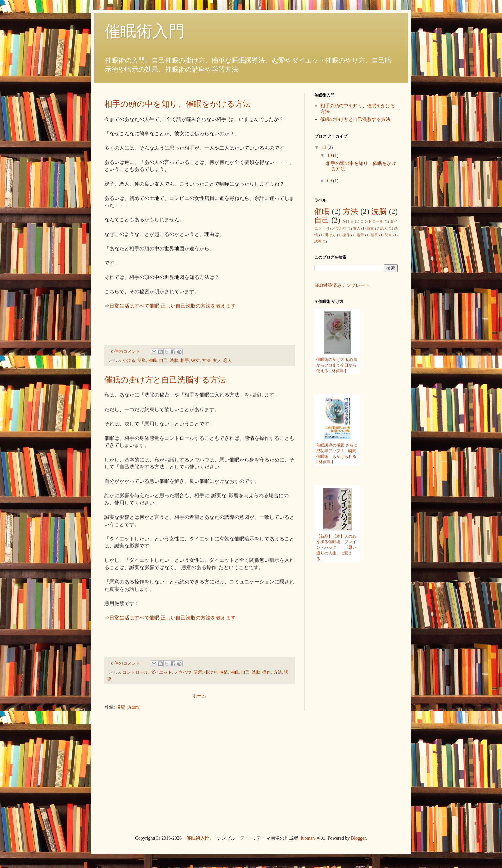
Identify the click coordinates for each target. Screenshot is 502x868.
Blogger (358, 838)
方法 (206, 361)
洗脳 (174, 361)
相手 (185, 361)
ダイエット (161, 672)
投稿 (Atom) (128, 707)
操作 (267, 672)
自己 (163, 361)
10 (330, 155)
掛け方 (211, 672)
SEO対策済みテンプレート (342, 285)
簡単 (142, 361)
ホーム (199, 696)
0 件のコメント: (127, 352)
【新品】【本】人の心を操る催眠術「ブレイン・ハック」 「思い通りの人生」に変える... (336, 548)
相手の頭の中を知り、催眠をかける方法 (178, 104)
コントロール (135, 672)
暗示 (198, 672)
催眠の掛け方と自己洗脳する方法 (165, 380)
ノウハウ (183, 672)
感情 (224, 672)
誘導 (318, 241)
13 (325, 147)
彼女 (195, 361)
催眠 (152, 361)
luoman (308, 838)
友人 (217, 361)
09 (330, 181)
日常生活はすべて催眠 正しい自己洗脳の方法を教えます (172, 306)
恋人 (228, 361)
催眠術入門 (198, 838)
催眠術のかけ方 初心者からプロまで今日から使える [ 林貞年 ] (337, 365)
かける (129, 361)
